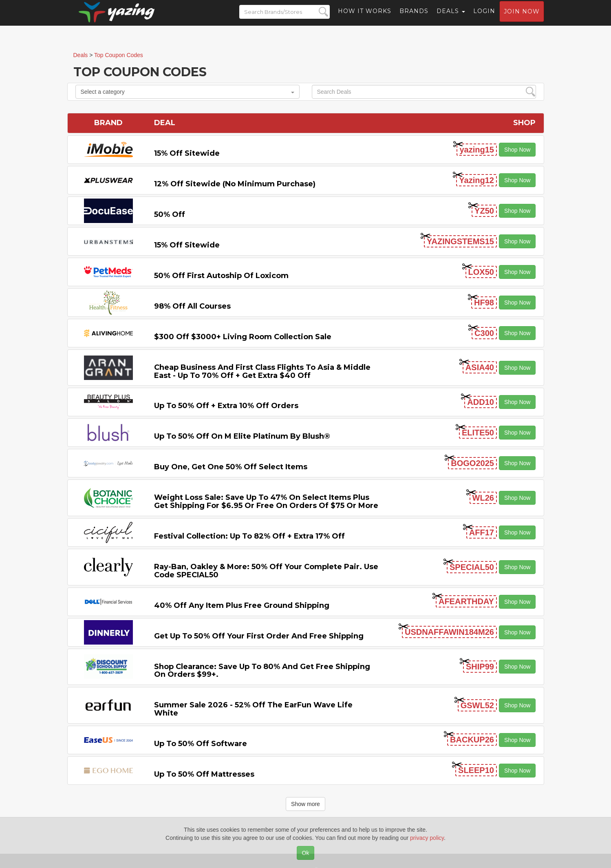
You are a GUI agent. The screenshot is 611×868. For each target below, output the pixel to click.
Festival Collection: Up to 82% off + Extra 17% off (249, 536)
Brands (414, 18)
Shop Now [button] (517, 150)
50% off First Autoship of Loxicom (221, 276)
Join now (522, 19)
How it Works (365, 18)
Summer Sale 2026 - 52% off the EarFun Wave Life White (253, 709)
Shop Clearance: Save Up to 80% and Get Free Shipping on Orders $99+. (262, 671)
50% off (170, 214)
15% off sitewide (187, 153)
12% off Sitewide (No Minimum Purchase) (235, 184)
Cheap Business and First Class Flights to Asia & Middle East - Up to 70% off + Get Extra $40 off (262, 371)
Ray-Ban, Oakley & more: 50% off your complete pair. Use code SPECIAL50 (266, 571)
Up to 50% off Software (201, 744)
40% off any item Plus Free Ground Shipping (242, 605)
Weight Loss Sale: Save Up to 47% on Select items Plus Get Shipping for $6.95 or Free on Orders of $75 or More (266, 501)
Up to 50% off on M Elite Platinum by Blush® (242, 436)
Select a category (187, 92)
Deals (451, 18)
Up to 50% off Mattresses (204, 774)
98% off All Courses (192, 306)
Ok (306, 853)
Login (484, 18)
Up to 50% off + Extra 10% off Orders (226, 406)
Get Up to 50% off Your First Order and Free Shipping (259, 636)
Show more (305, 804)
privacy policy (427, 838)
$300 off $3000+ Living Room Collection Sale (243, 337)
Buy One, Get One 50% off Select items (231, 467)
